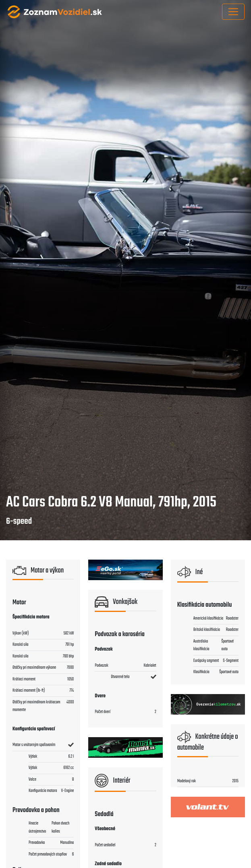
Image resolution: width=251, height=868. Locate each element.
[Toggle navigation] (233, 12)
